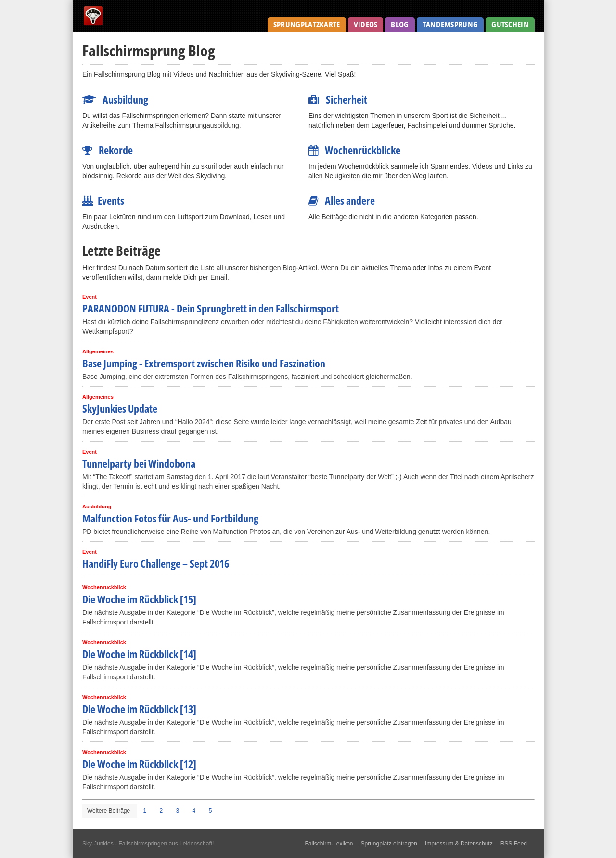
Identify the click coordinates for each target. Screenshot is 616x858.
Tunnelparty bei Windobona (139, 463)
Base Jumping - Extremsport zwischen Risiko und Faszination (204, 363)
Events (103, 200)
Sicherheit (338, 99)
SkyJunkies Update (120, 408)
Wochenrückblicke (354, 150)
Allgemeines (98, 351)
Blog (400, 24)
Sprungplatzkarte (307, 24)
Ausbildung (115, 99)
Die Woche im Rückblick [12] (139, 764)
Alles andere (342, 200)
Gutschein (510, 24)
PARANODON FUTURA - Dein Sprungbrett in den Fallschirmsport (211, 308)
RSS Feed (514, 844)
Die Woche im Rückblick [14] (139, 654)
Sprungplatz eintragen (389, 844)
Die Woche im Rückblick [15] (139, 599)
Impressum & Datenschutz (459, 844)
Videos (366, 24)
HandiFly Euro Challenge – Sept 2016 (156, 563)
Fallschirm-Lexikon (329, 844)
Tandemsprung (450, 24)
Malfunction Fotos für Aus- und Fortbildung (170, 518)
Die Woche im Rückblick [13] (139, 709)
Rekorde (108, 150)
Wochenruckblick (104, 587)
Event (90, 297)
